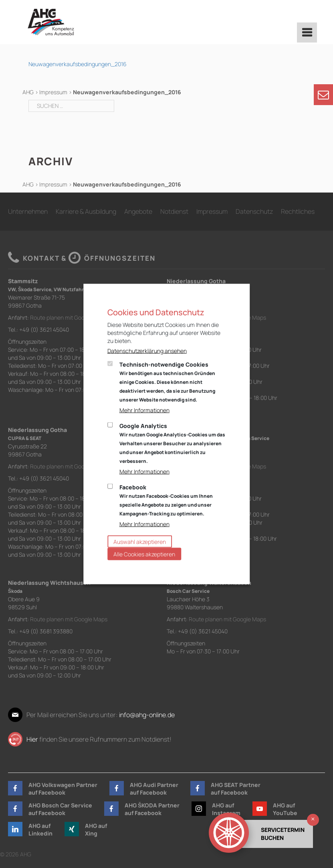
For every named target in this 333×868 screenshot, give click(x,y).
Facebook (166, 500)
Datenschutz (254, 211)
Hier (32, 739)
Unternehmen (28, 211)
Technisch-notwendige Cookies (167, 382)
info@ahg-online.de (147, 715)
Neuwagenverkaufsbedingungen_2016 (78, 64)
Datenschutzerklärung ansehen (147, 351)
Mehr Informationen (144, 410)
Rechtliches (298, 211)
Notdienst (174, 211)
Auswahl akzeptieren (140, 542)
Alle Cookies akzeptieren (144, 554)
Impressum (53, 92)
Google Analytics (172, 443)
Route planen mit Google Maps (69, 317)
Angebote (138, 211)
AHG (28, 92)
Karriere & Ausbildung (86, 211)
